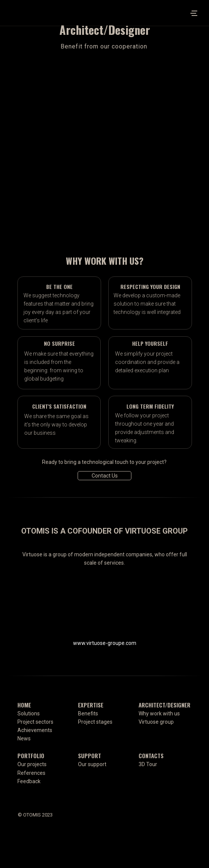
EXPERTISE (91, 705)
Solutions (29, 713)
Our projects (32, 764)
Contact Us (105, 476)
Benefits (88, 713)
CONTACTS (151, 756)
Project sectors (35, 722)
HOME (24, 705)
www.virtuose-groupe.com (105, 643)
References (31, 773)
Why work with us (159, 713)
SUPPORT (90, 756)
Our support (92, 764)
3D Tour (148, 764)
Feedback (29, 781)
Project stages (95, 722)
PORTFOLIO (31, 756)
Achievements (35, 730)
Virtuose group (156, 722)
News (24, 738)
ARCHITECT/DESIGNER (165, 705)
